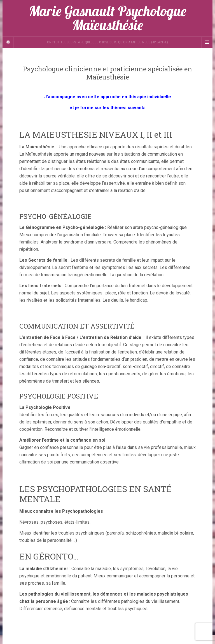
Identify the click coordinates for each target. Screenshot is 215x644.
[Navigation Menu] (207, 42)
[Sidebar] (8, 42)
